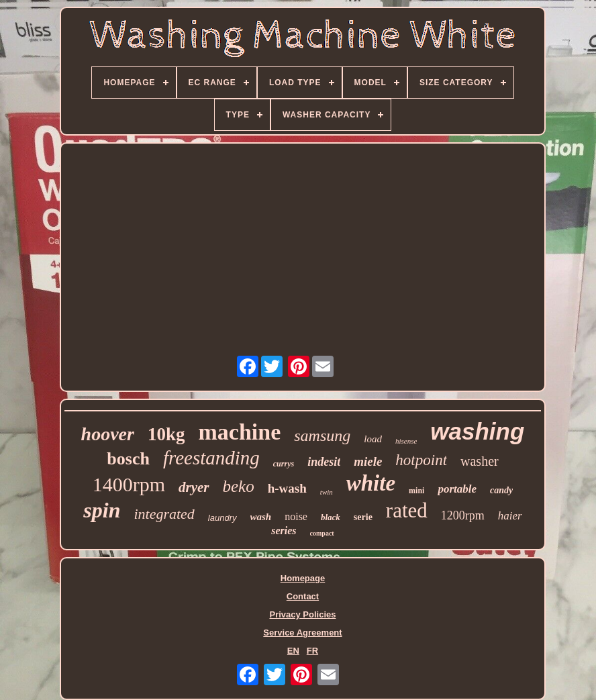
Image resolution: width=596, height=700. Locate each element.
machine (239, 432)
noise (296, 516)
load (373, 439)
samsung (322, 436)
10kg (166, 434)
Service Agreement (302, 633)
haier (510, 516)
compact (322, 533)
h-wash (287, 488)
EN (293, 651)
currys (284, 464)
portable (457, 489)
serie (363, 517)
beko (239, 486)
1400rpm (129, 484)
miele (368, 461)
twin (327, 492)
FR (312, 651)
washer (480, 461)
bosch (128, 459)
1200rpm (463, 515)
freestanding (211, 458)
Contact (303, 596)
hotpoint (421, 460)
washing (477, 431)
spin (102, 510)
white (371, 483)
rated (407, 510)
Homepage (303, 578)
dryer (194, 487)
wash (261, 517)
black (331, 517)
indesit (324, 462)
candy (501, 490)
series (284, 531)
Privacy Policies (302, 614)
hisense (406, 441)
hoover (108, 434)
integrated (164, 514)
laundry (222, 518)
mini (416, 491)
